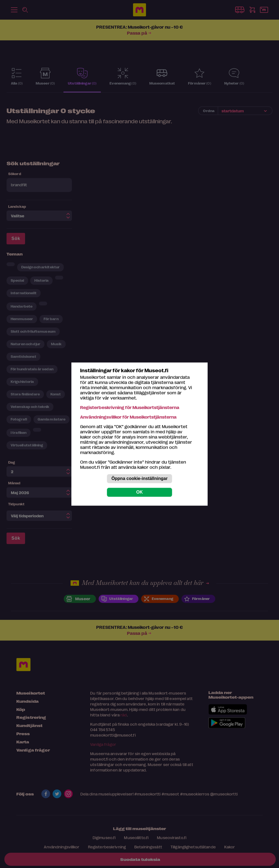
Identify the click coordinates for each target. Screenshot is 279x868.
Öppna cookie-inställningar (139, 478)
